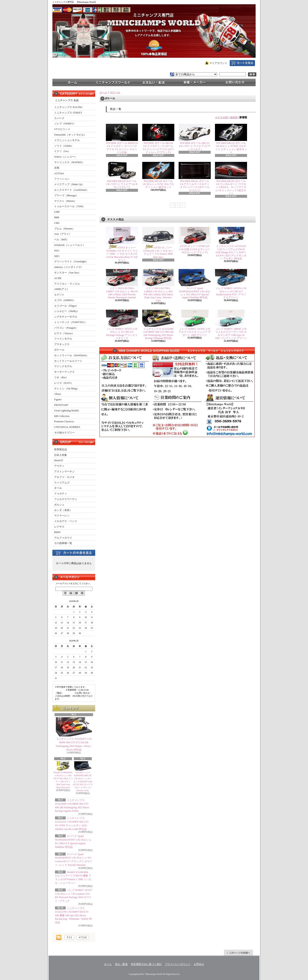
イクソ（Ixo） (62, 151)
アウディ (59, 466)
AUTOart (59, 173)
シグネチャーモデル (66, 317)
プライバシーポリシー (178, 964)
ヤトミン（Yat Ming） (67, 389)
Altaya (58, 394)
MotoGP (58, 460)
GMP (57, 212)
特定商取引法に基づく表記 (146, 964)
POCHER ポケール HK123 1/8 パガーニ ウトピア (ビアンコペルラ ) (195, 146)
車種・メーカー (195, 82)
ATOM (83, 937)
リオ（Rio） (61, 377)
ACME (58, 278)
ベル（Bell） (61, 239)
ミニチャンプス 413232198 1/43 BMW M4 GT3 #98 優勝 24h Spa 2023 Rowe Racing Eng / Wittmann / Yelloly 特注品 (73, 915)
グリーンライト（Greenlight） (71, 262)
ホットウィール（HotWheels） (71, 355)
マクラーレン (62, 516)
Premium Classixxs (64, 421)
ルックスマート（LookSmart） (71, 190)
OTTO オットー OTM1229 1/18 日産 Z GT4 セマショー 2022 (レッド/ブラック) (195, 249)
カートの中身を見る (74, 553)
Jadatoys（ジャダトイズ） (69, 267)
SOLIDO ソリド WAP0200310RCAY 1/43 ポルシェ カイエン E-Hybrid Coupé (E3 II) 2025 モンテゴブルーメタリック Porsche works (83, 781)
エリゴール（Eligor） (66, 306)
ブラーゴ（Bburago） (66, 195)
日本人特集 (61, 455)
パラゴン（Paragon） (66, 328)
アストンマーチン (64, 472)
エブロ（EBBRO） (65, 300)
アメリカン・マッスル (67, 284)
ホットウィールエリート (68, 361)
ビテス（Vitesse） (64, 333)
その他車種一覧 (63, 543)
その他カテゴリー (64, 433)
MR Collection (62, 416)
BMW (57, 532)
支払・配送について (154, 82)
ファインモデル (63, 339)
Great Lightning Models (67, 411)
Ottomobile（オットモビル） (70, 135)
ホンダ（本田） (63, 510)
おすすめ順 (222, 117)
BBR (57, 217)
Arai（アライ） (63, 234)
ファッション (62, 179)
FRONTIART (61, 405)
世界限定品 (61, 449)
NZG (57, 251)
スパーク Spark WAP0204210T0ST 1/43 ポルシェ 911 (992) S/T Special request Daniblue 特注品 (195, 293)
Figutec (58, 399)
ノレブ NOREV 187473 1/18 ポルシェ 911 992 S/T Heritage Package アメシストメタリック (122, 333)
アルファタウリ (63, 538)
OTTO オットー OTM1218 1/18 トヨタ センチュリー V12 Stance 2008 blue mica (158, 252)
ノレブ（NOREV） (65, 124)
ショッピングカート (242, 63)
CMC (57, 223)
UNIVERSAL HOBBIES (67, 427)
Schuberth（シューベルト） (70, 245)
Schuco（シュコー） (66, 157)
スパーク (59, 118)
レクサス (59, 527)
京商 (57, 168)
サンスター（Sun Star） (67, 273)
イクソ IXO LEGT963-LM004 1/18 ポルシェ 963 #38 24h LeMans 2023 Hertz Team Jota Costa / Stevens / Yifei (158, 294)
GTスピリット (62, 129)
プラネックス (62, 344)
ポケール (59, 350)
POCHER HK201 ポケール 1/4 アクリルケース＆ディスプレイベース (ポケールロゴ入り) (195, 186)
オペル (58, 488)
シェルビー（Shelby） (67, 311)
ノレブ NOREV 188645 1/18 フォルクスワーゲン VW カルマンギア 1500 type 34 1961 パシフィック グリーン (231, 333)
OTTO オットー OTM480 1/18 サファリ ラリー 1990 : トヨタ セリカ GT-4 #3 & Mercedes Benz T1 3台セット (122, 254)
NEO (57, 256)
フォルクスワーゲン (66, 499)
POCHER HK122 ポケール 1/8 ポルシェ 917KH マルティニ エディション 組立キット (231, 148)
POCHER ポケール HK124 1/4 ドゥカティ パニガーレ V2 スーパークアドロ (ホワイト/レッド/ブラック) (158, 148)
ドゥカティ (61, 494)
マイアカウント (218, 63)
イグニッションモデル (67, 140)
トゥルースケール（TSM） (70, 206)
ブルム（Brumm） (64, 229)
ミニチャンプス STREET (68, 113)
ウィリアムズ (62, 483)
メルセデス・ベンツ (66, 521)
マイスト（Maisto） (65, 201)
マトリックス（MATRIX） (69, 162)
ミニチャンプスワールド (113, 82)
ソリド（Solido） (64, 146)
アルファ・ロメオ (64, 477)
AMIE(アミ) (61, 289)
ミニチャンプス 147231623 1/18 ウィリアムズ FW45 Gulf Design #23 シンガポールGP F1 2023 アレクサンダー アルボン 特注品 (231, 252)
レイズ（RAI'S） (64, 383)
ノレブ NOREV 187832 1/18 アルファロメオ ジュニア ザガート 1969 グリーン (195, 332)
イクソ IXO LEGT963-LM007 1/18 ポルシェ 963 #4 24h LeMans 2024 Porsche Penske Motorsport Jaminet (122, 293)
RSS (69, 937)
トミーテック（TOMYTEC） (71, 322)
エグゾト (59, 295)
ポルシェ (59, 505)
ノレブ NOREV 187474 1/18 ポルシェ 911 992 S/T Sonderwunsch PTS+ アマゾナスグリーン (231, 293)
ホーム (73, 82)
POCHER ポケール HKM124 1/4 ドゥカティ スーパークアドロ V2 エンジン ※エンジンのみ (122, 148)
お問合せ (235, 82)
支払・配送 (121, 964)
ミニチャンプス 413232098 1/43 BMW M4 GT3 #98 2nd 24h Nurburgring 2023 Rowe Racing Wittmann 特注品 (158, 333)
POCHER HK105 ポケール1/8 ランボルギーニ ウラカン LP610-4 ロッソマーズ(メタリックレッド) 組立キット (231, 187)
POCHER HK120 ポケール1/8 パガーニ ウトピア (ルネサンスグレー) (122, 184)
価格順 (234, 117)
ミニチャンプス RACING (68, 107)
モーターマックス (64, 372)
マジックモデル (63, 366)
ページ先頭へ (238, 953)
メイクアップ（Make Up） (69, 184)
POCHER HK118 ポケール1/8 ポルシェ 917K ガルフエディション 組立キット (158, 184)
